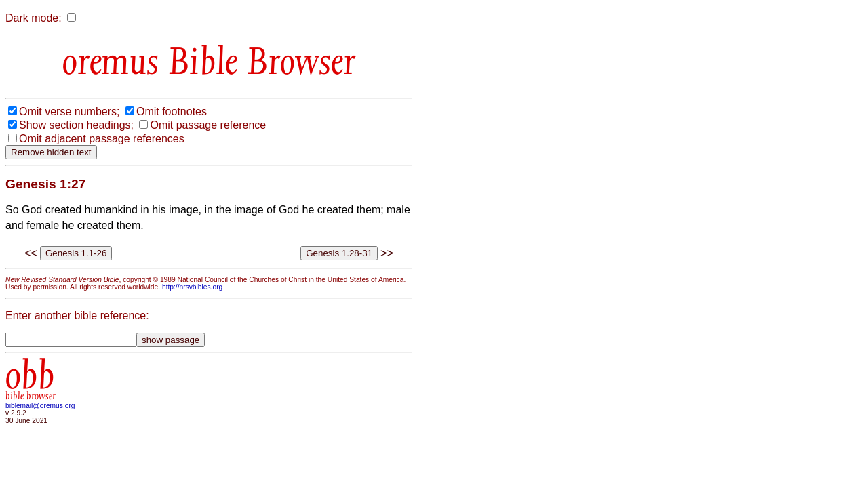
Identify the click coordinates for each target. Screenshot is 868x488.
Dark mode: (34, 18)
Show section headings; (76, 125)
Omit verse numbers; (69, 111)
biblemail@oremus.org (40, 406)
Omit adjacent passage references (102, 139)
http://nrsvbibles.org (192, 287)
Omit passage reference (208, 125)
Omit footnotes (172, 111)
